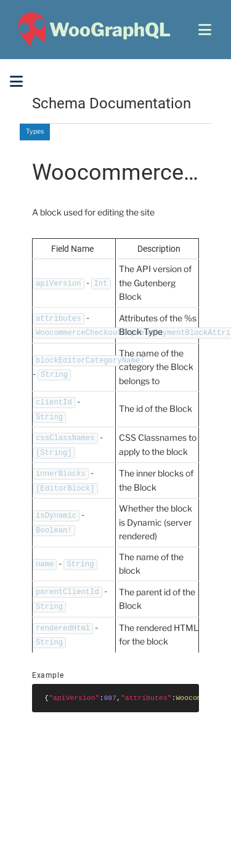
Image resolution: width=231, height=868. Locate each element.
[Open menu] (205, 30)
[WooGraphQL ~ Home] (93, 30)
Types (35, 131)
